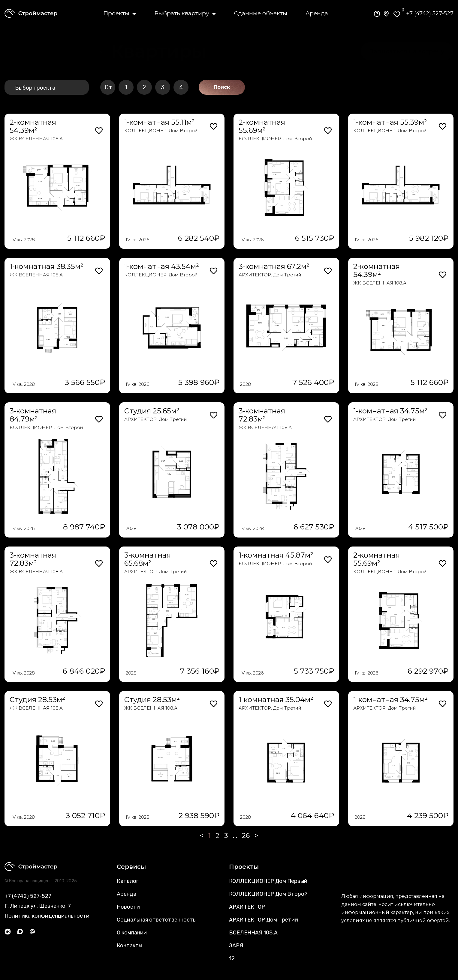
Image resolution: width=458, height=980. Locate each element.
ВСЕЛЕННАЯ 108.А (253, 933)
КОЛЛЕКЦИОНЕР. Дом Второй (161, 131)
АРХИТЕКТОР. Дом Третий (270, 275)
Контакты (130, 946)
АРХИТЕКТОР (247, 907)
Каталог (128, 881)
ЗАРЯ (236, 946)
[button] (159, 51)
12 (232, 958)
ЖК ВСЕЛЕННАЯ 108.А (36, 139)
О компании (132, 933)
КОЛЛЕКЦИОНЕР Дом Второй (268, 894)
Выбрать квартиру (185, 13)
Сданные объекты (261, 13)
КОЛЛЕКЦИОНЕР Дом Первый (268, 881)
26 (246, 836)
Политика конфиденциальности (47, 916)
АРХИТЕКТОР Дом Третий (264, 920)
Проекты (120, 13)
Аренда (317, 13)
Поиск (222, 87)
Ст (108, 87)
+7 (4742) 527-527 (430, 13)
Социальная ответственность (156, 920)
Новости (128, 907)
